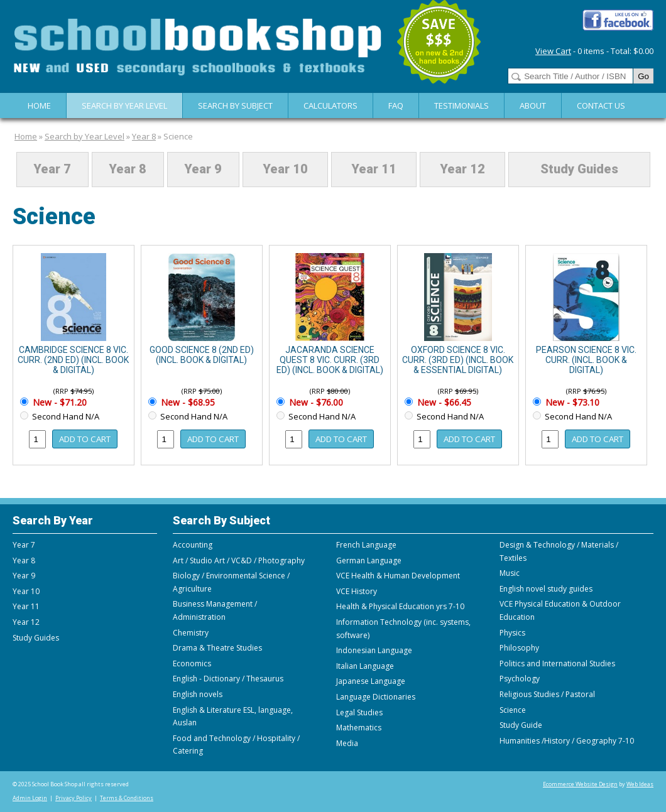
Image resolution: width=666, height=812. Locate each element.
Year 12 (462, 170)
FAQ (396, 106)
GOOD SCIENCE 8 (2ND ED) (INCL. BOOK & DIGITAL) (202, 355)
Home (39, 106)
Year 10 (285, 170)
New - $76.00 (315, 402)
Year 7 (52, 170)
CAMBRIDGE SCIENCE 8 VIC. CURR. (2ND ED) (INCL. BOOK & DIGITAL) (73, 360)
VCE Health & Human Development (398, 576)
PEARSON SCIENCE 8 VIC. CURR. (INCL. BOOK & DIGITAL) (586, 360)
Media (347, 743)
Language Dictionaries (376, 697)
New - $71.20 (58, 402)
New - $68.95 (187, 402)
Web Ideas (640, 784)
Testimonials (461, 106)
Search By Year (53, 520)
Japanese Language (371, 681)
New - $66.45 (443, 402)
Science (178, 136)
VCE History (357, 591)
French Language (366, 545)
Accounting (193, 545)
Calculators (330, 106)
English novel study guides (546, 589)
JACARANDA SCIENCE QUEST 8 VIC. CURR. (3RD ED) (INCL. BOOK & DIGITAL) (330, 360)
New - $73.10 (571, 402)
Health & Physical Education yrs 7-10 (400, 606)
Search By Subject (235, 106)
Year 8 (144, 136)
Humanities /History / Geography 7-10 (567, 741)
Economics (192, 663)
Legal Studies (359, 712)
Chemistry (191, 633)
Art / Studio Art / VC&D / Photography (239, 560)
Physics (512, 633)
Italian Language (365, 666)
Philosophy (519, 648)
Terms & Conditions (127, 798)
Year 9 (203, 170)
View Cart (553, 51)
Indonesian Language (374, 650)
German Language (369, 560)
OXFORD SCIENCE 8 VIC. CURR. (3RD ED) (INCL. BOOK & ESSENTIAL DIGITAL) (458, 360)
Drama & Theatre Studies (217, 648)
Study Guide (521, 725)
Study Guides (579, 170)
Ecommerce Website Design (580, 784)
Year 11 (374, 170)
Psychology (520, 679)
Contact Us (601, 106)
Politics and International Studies (557, 663)
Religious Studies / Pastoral (547, 694)
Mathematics (359, 728)
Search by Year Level (124, 106)
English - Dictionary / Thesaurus (228, 679)
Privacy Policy (74, 798)
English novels (198, 694)
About (533, 106)
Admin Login (30, 798)
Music (510, 573)
